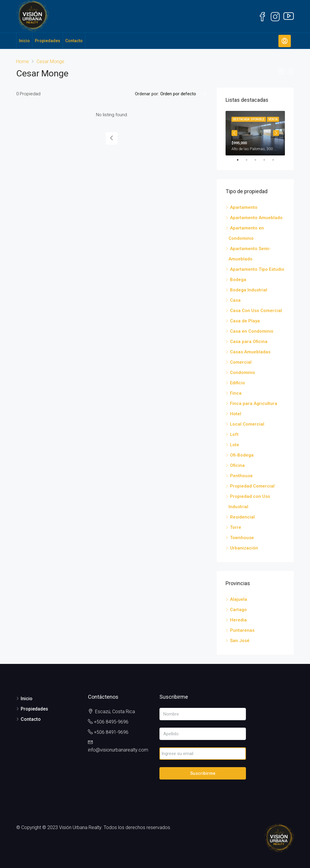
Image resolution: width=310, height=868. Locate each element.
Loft (234, 434)
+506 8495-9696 (111, 722)
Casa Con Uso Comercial (256, 311)
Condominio (243, 373)
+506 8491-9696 (111, 732)
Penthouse (241, 476)
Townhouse (242, 538)
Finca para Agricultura (254, 403)
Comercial (241, 362)
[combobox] (183, 94)
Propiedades (48, 41)
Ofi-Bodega (242, 455)
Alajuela (239, 599)
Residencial (242, 517)
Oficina (237, 465)
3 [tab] (258, 160)
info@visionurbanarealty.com (118, 750)
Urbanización (244, 548)
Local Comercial (247, 424)
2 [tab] (249, 160)
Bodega (238, 280)
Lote (235, 445)
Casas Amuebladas (250, 352)
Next (276, 133)
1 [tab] (241, 160)
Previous (234, 133)
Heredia (238, 620)
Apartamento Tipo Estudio (257, 269)
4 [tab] (267, 160)
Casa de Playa (245, 321)
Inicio (24, 41)
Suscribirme (203, 773)
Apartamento (244, 207)
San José (240, 641)
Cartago (238, 610)
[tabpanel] (255, 133)
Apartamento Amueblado (256, 218)
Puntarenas (242, 630)
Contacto (74, 41)
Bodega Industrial (249, 290)
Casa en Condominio (252, 331)
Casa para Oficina (249, 342)
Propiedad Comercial (252, 486)
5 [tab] (276, 160)
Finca (236, 393)
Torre (236, 527)
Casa (235, 300)
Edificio (238, 383)
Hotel (236, 414)
